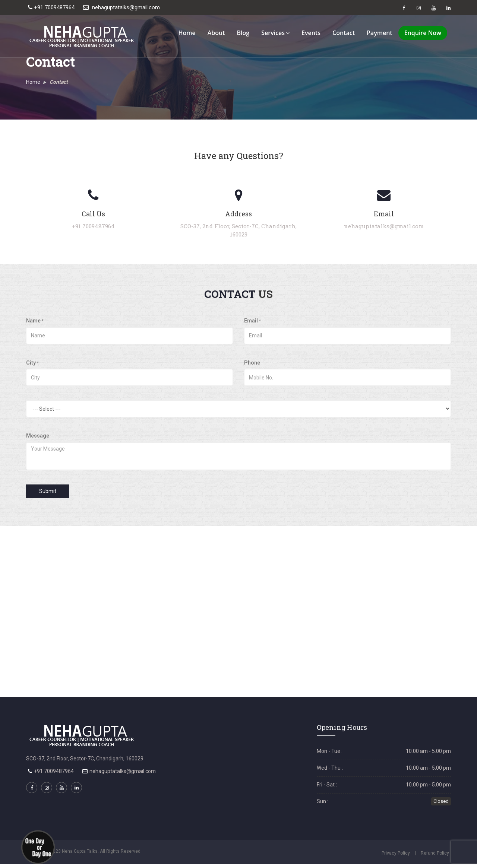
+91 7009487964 (51, 7)
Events (311, 33)
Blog (243, 33)
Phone (252, 363)
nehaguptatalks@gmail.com (121, 7)
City (32, 363)
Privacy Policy (396, 853)
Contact (344, 33)
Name (35, 321)
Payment (380, 33)
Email (252, 321)
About (216, 33)
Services (275, 33)
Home (187, 33)
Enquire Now (423, 33)
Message (38, 436)
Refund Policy (435, 853)
